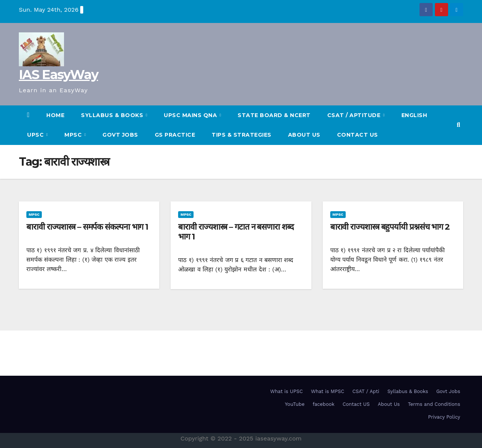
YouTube (295, 404)
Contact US (358, 135)
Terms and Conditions (434, 404)
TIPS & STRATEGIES (242, 135)
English (414, 115)
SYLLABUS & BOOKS (113, 115)
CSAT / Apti (366, 391)
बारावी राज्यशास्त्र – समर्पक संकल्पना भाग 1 (87, 227)
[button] (458, 125)
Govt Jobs (120, 135)
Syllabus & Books (408, 391)
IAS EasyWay (58, 75)
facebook (323, 404)
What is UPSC (287, 391)
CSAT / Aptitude (355, 115)
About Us (304, 135)
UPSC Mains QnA (191, 115)
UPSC (36, 135)
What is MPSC (328, 391)
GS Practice (175, 135)
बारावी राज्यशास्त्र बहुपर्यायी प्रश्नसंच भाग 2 (390, 227)
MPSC (74, 135)
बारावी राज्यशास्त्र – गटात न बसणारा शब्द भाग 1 (236, 232)
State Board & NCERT (274, 115)
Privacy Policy (444, 417)
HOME (55, 115)
